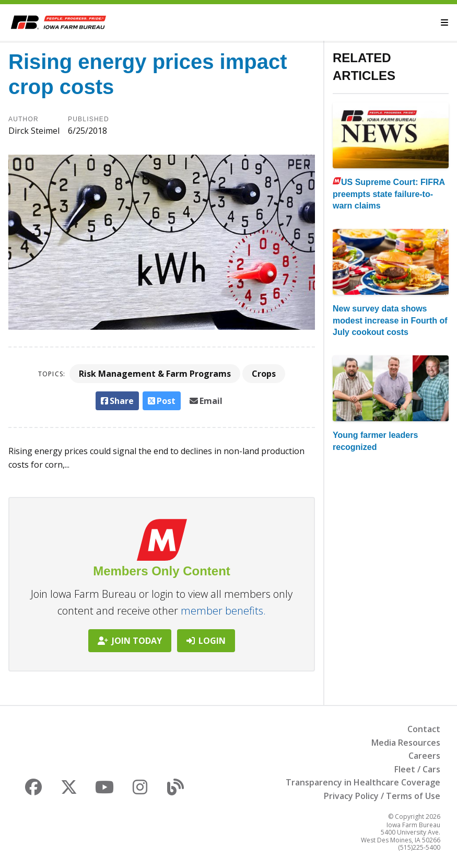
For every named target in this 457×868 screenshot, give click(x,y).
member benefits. (223, 611)
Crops (264, 374)
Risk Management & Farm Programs (155, 374)
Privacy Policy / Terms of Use (382, 796)
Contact (424, 729)
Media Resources (406, 743)
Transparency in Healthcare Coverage (363, 782)
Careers (424, 756)
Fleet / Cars (417, 769)
